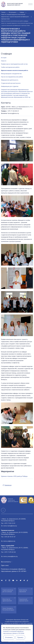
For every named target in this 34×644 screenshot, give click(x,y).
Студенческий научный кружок (11, 83)
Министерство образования (23, 591)
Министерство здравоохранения (7, 600)
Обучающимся (13, 12)
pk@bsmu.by (11, 541)
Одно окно (5, 565)
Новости (4, 61)
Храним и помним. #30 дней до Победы (14, 476)
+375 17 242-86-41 (13, 111)
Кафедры (22, 12)
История (4, 58)
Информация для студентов (10, 86)
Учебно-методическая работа (10, 67)
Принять (20, 637)
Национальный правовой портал (24, 600)
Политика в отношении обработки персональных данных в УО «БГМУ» (14, 570)
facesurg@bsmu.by (13, 113)
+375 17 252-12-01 (10, 523)
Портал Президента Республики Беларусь (8, 609)
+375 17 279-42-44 (10, 552)
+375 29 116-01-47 (10, 537)
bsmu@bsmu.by (12, 526)
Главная (3, 12)
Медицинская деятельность (10, 80)
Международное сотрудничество (11, 74)
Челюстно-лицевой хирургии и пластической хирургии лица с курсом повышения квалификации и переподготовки (15, 17)
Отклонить (9, 637)
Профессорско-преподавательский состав (14, 64)
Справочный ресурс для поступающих (8, 591)
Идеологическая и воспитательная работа (15, 70)
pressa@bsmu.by (13, 556)
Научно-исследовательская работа (12, 77)
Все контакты (6, 562)
